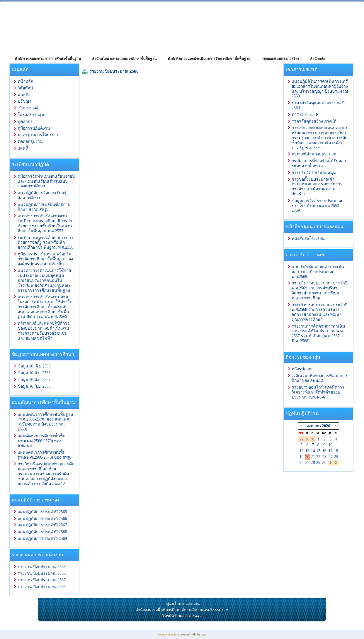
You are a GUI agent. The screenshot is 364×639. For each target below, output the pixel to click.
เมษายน (314, 426)
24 (331, 457)
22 (318, 457)
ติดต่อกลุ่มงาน (30, 141)
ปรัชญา (24, 101)
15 (318, 451)
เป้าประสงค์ (28, 108)
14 (313, 451)
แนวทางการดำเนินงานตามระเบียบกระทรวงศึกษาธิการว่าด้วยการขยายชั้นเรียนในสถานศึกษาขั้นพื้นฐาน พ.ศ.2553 (45, 223)
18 (336, 451)
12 (302, 451)
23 (324, 457)
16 (324, 451)
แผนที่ (23, 148)
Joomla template (168, 634)
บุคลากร (25, 122)
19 (302, 457)
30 (324, 463)
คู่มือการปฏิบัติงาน (34, 128)
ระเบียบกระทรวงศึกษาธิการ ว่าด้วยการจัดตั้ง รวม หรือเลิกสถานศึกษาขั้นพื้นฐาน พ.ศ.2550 (46, 243)
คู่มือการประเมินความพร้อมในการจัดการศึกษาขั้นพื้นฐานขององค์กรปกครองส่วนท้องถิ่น (45, 259)
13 (307, 451)
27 (307, 463)
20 (307, 457)
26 (302, 463)
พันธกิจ (24, 95)
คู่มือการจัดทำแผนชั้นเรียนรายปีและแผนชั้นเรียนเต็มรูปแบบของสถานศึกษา (46, 181)
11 (336, 445)
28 (313, 463)
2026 (326, 426)
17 (331, 451)
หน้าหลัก (25, 81)
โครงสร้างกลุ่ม (31, 115)
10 (331, 445)
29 (318, 463)
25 (336, 457)
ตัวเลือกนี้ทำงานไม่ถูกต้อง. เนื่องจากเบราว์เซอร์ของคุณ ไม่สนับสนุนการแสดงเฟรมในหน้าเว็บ (181, 211)
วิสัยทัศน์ (25, 88)
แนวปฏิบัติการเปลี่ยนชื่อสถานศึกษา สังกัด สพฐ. (44, 207)
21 (313, 457)
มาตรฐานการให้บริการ (38, 135)
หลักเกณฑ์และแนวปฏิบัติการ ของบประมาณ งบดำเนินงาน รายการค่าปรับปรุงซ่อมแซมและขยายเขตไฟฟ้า (44, 331)
